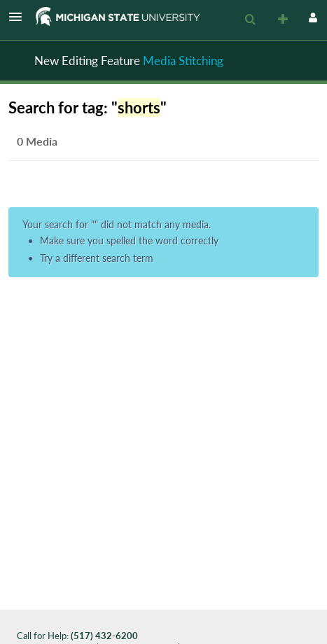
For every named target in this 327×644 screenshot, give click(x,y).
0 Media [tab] (37, 141)
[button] (20, 17)
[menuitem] (250, 20)
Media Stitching (183, 61)
